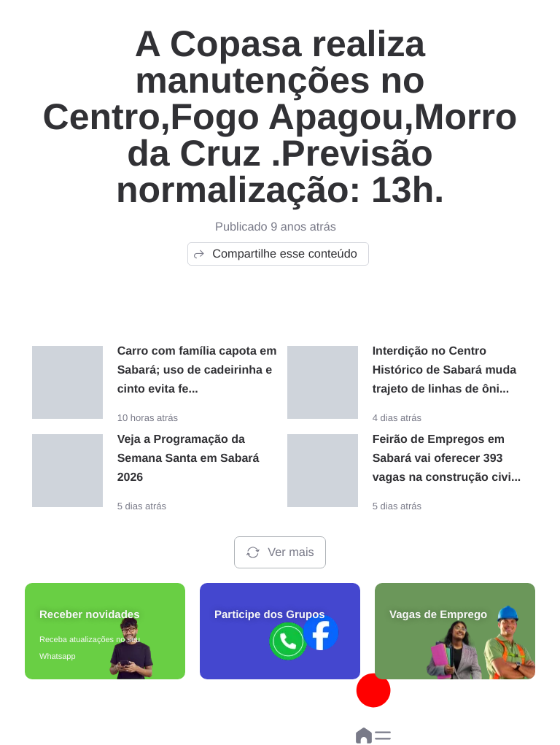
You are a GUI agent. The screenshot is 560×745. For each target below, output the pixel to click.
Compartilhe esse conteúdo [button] (275, 254)
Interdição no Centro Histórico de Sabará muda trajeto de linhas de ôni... (444, 370)
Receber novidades (90, 615)
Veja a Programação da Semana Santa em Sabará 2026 (188, 459)
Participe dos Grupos (270, 615)
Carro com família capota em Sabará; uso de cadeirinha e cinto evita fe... (197, 370)
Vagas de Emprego (438, 615)
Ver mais (280, 552)
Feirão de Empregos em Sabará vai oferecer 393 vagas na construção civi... (447, 459)
